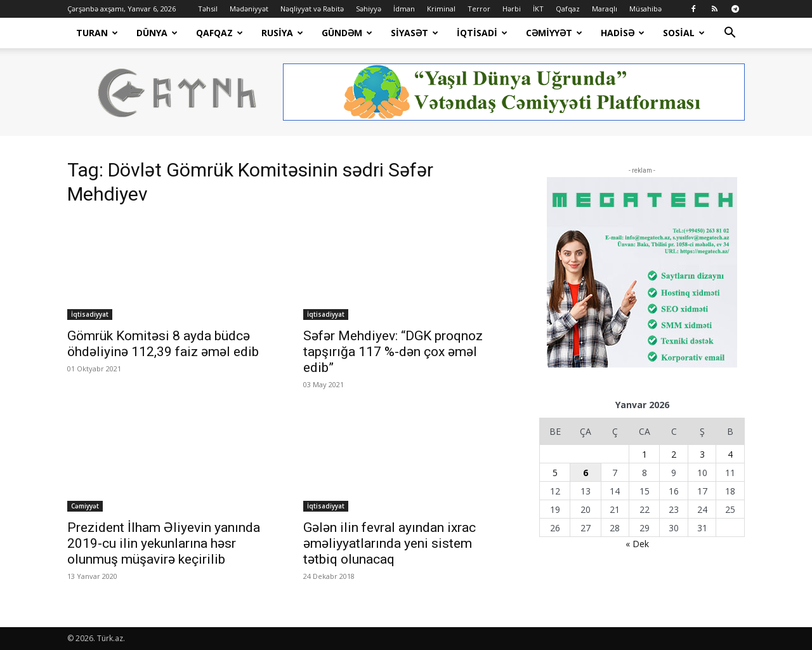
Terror (479, 9)
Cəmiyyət (554, 33)
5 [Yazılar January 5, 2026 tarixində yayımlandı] (555, 473)
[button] (730, 34)
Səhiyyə (369, 9)
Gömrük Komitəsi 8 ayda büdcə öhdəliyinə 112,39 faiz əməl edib (163, 344)
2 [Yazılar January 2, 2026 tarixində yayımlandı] (674, 454)
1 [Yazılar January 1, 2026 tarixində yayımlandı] (645, 454)
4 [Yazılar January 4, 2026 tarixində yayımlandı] (730, 454)
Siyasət (415, 33)
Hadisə (623, 33)
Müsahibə (645, 9)
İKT (538, 9)
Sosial (684, 33)
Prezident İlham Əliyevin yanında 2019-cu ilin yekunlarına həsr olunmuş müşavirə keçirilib (164, 543)
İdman (404, 9)
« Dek (637, 544)
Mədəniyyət (249, 9)
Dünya (157, 33)
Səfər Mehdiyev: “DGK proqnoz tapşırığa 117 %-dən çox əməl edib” (393, 352)
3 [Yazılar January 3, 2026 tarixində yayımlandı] (702, 454)
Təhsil (208, 9)
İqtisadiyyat (90, 314)
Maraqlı (605, 9)
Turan (97, 33)
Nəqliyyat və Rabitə (312, 9)
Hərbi (512, 9)
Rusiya (282, 33)
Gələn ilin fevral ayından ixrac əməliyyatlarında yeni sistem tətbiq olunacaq (390, 543)
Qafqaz (568, 9)
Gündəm (347, 33)
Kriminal (441, 9)
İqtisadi (482, 33)
